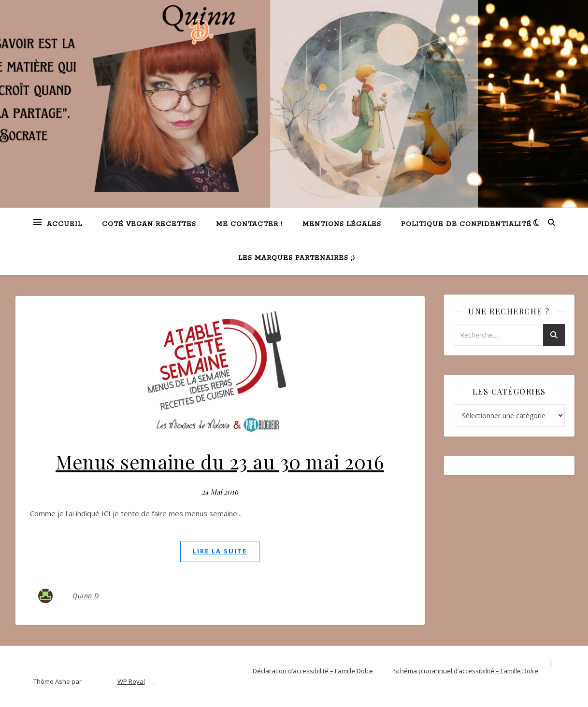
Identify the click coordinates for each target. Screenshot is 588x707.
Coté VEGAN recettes (149, 224)
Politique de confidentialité (466, 224)
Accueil (65, 224)
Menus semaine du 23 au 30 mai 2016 (220, 461)
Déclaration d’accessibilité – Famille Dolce (313, 671)
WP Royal (131, 681)
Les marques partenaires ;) (297, 258)
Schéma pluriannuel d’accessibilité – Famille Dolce (466, 671)
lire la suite (220, 551)
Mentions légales (342, 224)
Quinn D (86, 596)
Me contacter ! (249, 224)
